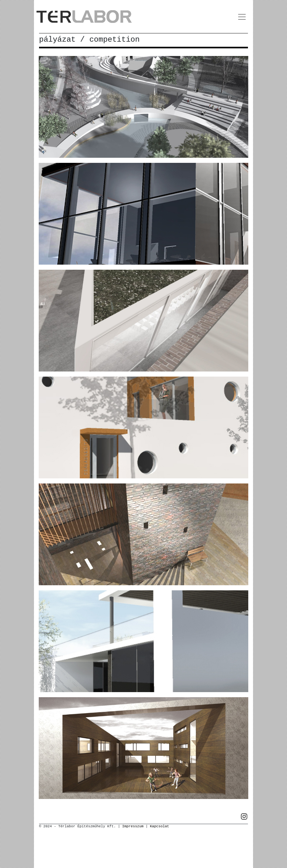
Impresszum (133, 826)
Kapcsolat (159, 826)
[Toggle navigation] (242, 17)
